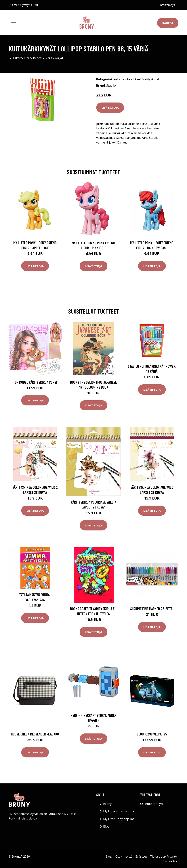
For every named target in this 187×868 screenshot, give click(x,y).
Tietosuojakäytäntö (163, 856)
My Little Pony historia (119, 811)
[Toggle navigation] (14, 23)
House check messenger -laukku (35, 734)
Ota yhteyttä (124, 856)
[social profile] (37, 5)
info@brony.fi (168, 5)
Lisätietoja (110, 108)
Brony (107, 804)
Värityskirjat (55, 58)
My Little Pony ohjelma (119, 819)
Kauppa (168, 23)
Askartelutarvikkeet (27, 58)
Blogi (107, 826)
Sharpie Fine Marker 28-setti (152, 609)
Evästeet (141, 856)
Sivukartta (170, 861)
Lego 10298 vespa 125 (152, 734)
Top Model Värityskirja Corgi (35, 382)
